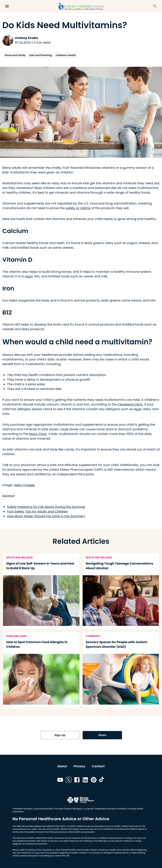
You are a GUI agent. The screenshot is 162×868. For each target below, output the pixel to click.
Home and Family (15, 55)
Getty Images (25, 485)
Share (102, 735)
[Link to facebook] (77, 781)
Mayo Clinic (38, 434)
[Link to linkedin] (85, 781)
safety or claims (78, 208)
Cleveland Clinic (130, 404)
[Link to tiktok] (102, 781)
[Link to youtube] (60, 781)
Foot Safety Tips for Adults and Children (37, 512)
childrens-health (66, 55)
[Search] (155, 6)
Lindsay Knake (26, 38)
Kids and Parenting (41, 55)
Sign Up (60, 735)
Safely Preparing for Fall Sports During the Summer (46, 507)
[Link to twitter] (69, 781)
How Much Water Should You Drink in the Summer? (46, 516)
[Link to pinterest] (94, 781)
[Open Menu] (7, 6)
